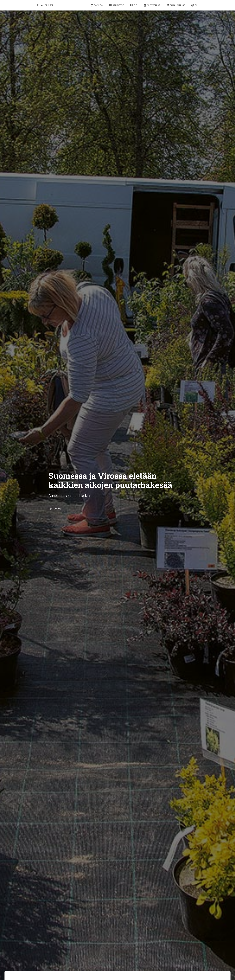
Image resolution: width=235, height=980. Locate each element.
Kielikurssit (116, 5)
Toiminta (97, 5)
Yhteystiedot (152, 5)
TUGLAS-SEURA (44, 5)
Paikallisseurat (176, 5)
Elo (134, 5)
